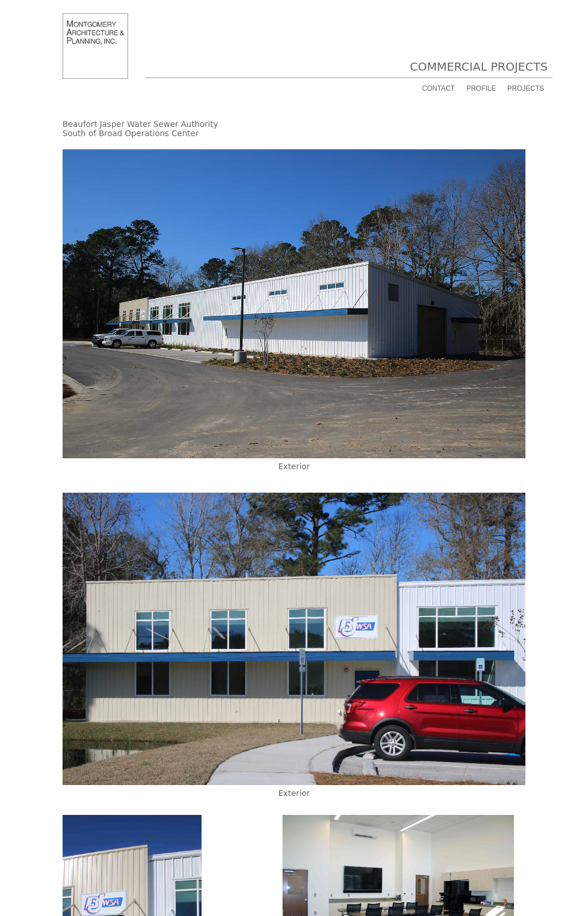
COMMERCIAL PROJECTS (479, 67)
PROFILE (481, 88)
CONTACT (438, 88)
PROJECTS (525, 88)
